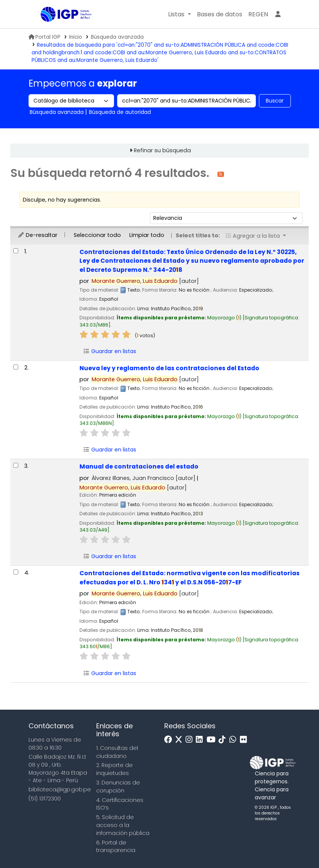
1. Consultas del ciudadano (117, 752)
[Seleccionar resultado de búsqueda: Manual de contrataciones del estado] (16, 465)
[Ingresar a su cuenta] (278, 14)
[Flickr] (245, 740)
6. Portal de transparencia (116, 847)
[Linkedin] (201, 740)
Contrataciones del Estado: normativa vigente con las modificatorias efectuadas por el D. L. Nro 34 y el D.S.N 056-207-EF (190, 578)
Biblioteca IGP (60, 30)
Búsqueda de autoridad (120, 112)
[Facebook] (170, 740)
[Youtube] (213, 740)
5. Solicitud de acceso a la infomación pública (123, 825)
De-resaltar (37, 235)
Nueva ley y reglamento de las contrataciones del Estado (169, 368)
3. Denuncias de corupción (118, 787)
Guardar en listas (110, 351)
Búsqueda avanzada (117, 37)
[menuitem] (258, 14)
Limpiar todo (147, 235)
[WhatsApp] (235, 740)
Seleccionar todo (97, 235)
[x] (181, 740)
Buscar (275, 101)
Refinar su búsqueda (162, 150)
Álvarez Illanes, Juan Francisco (144, 478)
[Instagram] (191, 740)
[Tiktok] (224, 740)
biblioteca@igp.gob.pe (60, 789)
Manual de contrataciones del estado (139, 466)
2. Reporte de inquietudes (114, 769)
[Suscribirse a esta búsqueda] (221, 174)
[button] (179, 14)
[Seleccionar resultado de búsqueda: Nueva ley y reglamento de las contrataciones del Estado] (16, 367)
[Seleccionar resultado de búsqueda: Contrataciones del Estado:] (16, 251)
